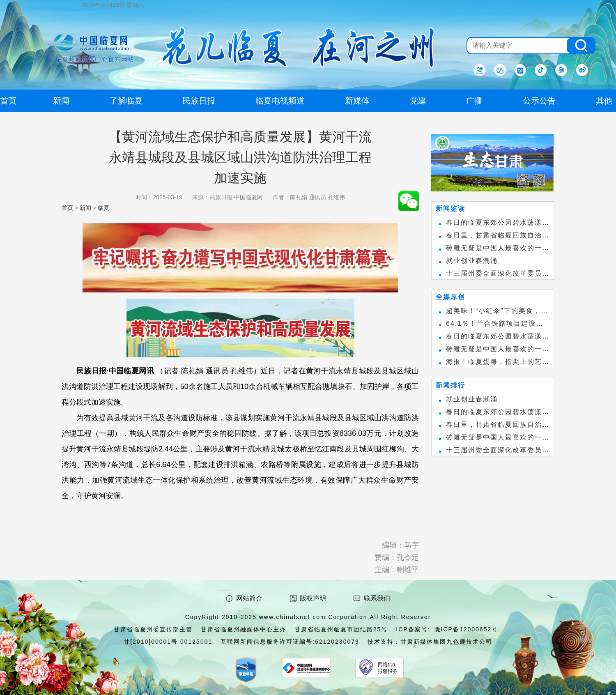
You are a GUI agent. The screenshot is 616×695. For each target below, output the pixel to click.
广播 (474, 101)
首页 (67, 208)
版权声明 (313, 598)
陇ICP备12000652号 (467, 629)
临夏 (103, 208)
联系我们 (377, 598)
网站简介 (249, 598)
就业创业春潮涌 (472, 261)
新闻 (85, 208)
